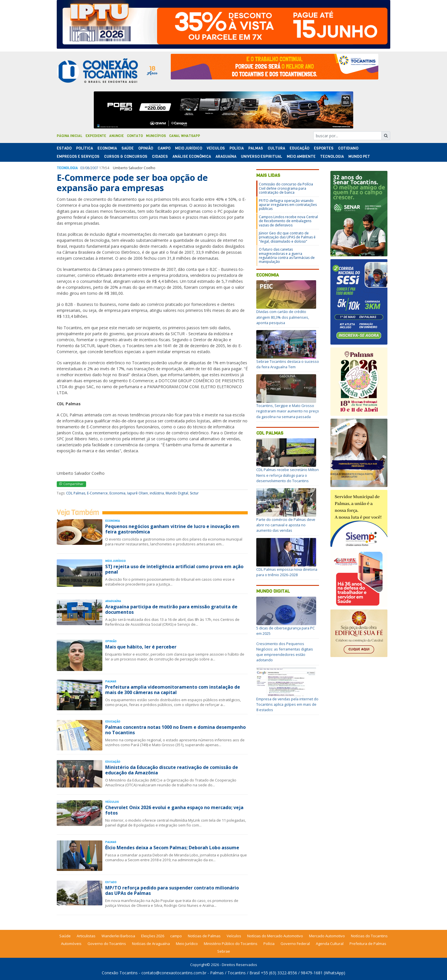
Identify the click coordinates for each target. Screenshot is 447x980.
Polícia (269, 944)
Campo (164, 148)
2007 (94, 168)
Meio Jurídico (189, 148)
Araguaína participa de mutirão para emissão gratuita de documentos (171, 609)
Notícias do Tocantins (369, 936)
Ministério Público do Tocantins (231, 944)
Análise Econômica (192, 156)
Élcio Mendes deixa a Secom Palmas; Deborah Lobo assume (172, 848)
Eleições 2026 (153, 936)
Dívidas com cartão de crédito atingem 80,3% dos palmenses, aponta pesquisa (283, 317)
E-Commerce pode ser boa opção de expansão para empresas (132, 183)
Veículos (216, 148)
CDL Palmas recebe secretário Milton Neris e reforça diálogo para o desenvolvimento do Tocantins (287, 475)
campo (176, 936)
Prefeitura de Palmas (368, 944)
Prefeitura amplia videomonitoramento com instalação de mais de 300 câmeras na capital (173, 690)
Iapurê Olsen (138, 493)
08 (87, 168)
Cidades (160, 156)
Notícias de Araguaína (151, 944)
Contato (135, 136)
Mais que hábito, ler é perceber (141, 647)
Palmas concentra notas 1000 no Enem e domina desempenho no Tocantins (175, 730)
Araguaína (226, 156)
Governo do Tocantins (107, 944)
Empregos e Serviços (78, 156)
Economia (107, 148)
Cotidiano (348, 148)
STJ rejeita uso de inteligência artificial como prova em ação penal (174, 569)
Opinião (146, 148)
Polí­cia (237, 148)
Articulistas (86, 936)
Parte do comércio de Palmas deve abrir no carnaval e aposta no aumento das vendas (286, 525)
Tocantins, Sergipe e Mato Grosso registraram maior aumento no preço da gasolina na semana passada (288, 411)
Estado (64, 148)
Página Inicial (70, 136)
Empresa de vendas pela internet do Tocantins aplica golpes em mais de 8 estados (287, 704)
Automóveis (71, 944)
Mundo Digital (177, 493)
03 (82, 168)
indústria (157, 493)
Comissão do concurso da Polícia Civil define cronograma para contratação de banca (286, 188)
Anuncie (116, 136)
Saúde (128, 148)
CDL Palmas (76, 493)
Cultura (276, 148)
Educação (299, 148)
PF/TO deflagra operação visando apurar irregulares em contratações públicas (288, 205)
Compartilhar (71, 484)
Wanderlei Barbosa (118, 936)
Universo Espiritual (262, 156)
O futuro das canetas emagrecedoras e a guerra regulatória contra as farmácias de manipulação (287, 255)
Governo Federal (295, 944)
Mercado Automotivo (327, 936)
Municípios (156, 136)
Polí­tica (85, 148)
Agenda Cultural (330, 944)
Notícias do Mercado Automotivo (275, 936)
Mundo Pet (359, 156)
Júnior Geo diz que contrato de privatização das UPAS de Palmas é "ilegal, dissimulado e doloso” (287, 237)
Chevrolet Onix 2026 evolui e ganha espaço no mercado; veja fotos (174, 810)
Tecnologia (332, 156)
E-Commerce (97, 493)
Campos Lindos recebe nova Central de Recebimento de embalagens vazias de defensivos (288, 221)
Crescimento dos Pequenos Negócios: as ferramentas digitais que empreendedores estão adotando (285, 652)
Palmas (256, 148)
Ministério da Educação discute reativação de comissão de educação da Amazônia (172, 770)
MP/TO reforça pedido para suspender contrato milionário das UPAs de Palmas (172, 890)
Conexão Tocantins (120, 973)
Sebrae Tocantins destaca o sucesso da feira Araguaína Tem (288, 364)
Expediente (96, 136)
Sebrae (224, 951)
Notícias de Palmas (204, 936)
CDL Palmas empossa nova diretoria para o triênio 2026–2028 (287, 572)
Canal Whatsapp (185, 136)
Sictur (194, 493)
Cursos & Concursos (126, 156)
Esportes (324, 148)
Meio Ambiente (301, 156)
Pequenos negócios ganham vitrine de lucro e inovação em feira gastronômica (172, 529)
